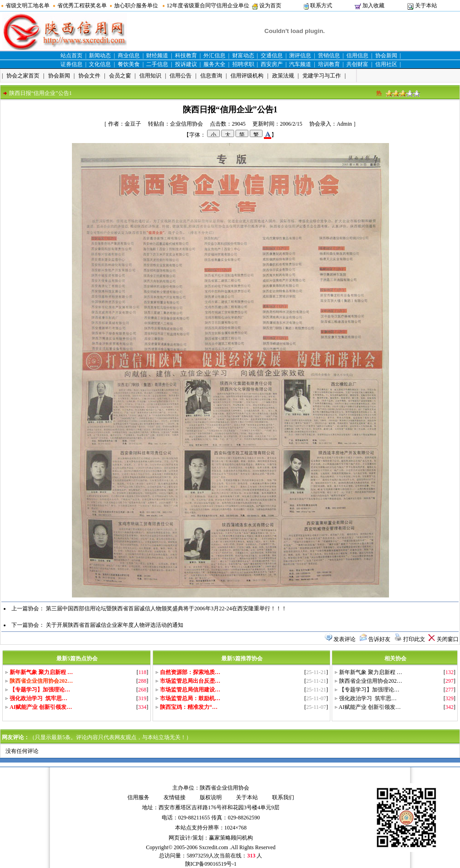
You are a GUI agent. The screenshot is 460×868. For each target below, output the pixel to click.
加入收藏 (373, 6)
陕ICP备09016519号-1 (211, 864)
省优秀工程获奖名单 (82, 6)
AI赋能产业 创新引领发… (370, 707)
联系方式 (321, 6)
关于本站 (426, 6)
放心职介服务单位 (136, 6)
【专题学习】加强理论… (369, 690)
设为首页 (270, 6)
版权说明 (211, 797)
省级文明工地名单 (27, 6)
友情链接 (175, 797)
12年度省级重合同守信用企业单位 (208, 6)
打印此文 (414, 639)
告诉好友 (379, 639)
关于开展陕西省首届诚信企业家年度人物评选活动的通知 (115, 625)
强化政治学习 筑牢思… (368, 698)
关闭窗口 (448, 639)
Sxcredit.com (214, 847)
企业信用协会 (186, 124)
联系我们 (283, 797)
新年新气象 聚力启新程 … (371, 672)
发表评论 (345, 639)
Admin (344, 124)
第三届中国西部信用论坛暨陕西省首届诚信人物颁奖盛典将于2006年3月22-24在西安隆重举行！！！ (166, 608)
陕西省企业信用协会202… (371, 681)
